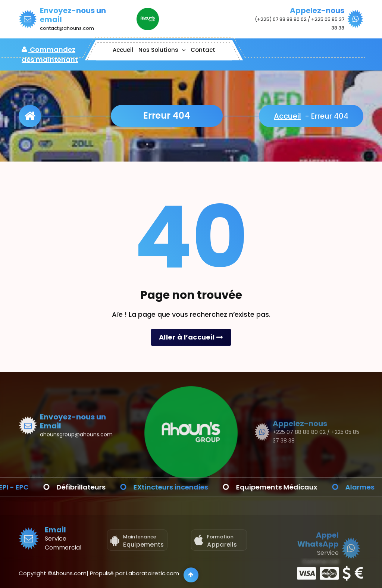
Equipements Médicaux (285, 487)
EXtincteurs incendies (179, 487)
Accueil (123, 50)
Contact (203, 50)
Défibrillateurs (90, 487)
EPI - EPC (22, 487)
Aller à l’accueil (191, 337)
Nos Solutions (158, 50)
